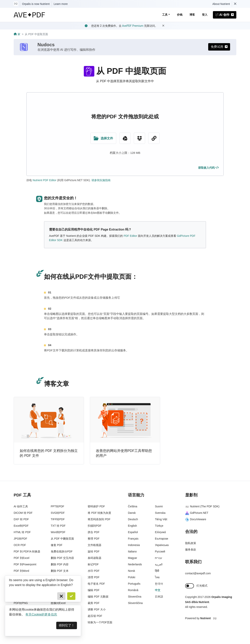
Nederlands (135, 564)
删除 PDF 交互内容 (62, 558)
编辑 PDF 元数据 (98, 597)
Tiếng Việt (161, 519)
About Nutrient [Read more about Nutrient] (221, 4)
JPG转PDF (20, 539)
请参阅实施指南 (101, 180)
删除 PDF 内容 (60, 564)
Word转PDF (58, 532)
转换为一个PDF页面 (100, 622)
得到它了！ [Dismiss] (67, 625)
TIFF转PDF (58, 519)
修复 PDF (57, 545)
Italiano (132, 551)
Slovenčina (135, 597)
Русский (160, 551)
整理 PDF (94, 539)
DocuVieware (196, 519)
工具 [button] (165, 15)
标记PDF (93, 564)
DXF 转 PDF (21, 519)
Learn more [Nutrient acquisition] (61, 4)
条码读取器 (95, 558)
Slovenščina (135, 603)
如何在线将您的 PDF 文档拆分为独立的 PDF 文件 (49, 453)
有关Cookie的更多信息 (41, 614)
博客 (192, 15)
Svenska (160, 513)
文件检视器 (95, 545)
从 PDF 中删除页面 (62, 539)
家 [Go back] (17, 34)
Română (133, 590)
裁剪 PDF (94, 603)
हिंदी (157, 571)
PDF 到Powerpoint (25, 564)
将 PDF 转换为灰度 (99, 513)
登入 (205, 15)
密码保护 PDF (96, 506)
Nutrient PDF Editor (44, 180)
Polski (132, 577)
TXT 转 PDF (58, 526)
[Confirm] (71, 596)
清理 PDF (94, 577)
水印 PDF (94, 571)
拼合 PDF (94, 532)
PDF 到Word (21, 571)
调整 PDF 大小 (97, 609)
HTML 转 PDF (22, 532)
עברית (158, 558)
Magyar (133, 558)
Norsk (132, 571)
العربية (159, 564)
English (132, 526)
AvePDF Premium (133, 26)
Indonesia (134, 545)
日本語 (159, 597)
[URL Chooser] (154, 138)
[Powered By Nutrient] (211, 618)
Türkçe (159, 526)
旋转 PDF (94, 551)
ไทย (157, 577)
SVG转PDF (58, 513)
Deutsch (133, 519)
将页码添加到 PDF (99, 519)
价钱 (180, 15)
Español (133, 532)
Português (134, 584)
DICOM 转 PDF (23, 513)
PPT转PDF (58, 506)
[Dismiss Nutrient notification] (235, 4)
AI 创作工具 (21, 506)
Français (133, 539)
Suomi (159, 506)
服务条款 (191, 550)
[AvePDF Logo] (29, 15)
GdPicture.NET (197, 513)
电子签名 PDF (96, 584)
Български (161, 539)
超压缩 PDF (95, 616)
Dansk (132, 513)
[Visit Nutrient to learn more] (16, 4)
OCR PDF (20, 545)
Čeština (133, 506)
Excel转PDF (21, 526)
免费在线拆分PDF (62, 551)
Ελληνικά (160, 532)
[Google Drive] (125, 138)
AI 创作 (225, 15)
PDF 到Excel (21, 558)
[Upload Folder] (103, 138)
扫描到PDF (95, 526)
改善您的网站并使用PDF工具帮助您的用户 (124, 453)
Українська (162, 545)
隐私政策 (191, 543)
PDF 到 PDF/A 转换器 (27, 551)
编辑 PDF (94, 590)
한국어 (159, 584)
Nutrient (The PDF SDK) (202, 506)
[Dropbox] (139, 138)
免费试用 (219, 47)
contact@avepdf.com (198, 573)
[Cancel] (61, 596)
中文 (158, 590)
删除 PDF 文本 (60, 571)
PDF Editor (130, 236)
